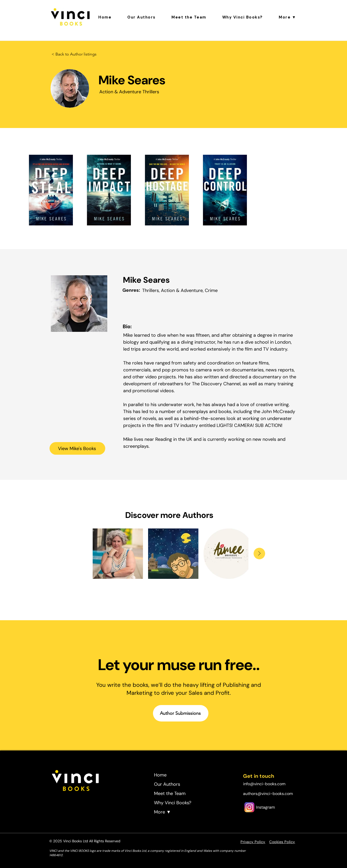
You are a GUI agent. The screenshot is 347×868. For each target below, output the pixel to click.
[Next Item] (259, 554)
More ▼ (162, 812)
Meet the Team (170, 793)
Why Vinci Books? (173, 803)
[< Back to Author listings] (74, 54)
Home (160, 775)
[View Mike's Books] (77, 448)
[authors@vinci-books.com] (269, 793)
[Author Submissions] (181, 713)
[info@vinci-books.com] (269, 784)
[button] (287, 17)
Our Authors (167, 784)
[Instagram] (265, 807)
